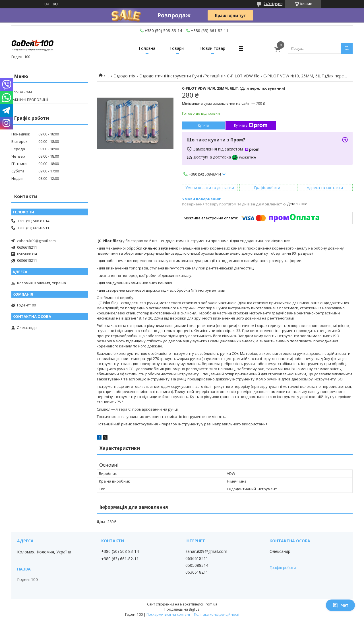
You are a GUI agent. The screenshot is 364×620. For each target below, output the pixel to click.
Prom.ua (210, 604)
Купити (203, 125)
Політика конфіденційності (217, 614)
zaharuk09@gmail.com (36, 241)
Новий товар (213, 48)
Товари (177, 48)
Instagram (22, 92)
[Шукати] (347, 48)
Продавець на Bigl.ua (182, 609)
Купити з (251, 125)
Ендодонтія (124, 76)
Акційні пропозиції (30, 100)
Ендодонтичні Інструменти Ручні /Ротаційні (181, 76)
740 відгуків (273, 4)
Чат (340, 605)
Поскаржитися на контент (168, 614)
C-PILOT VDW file (243, 76)
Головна (147, 48)
